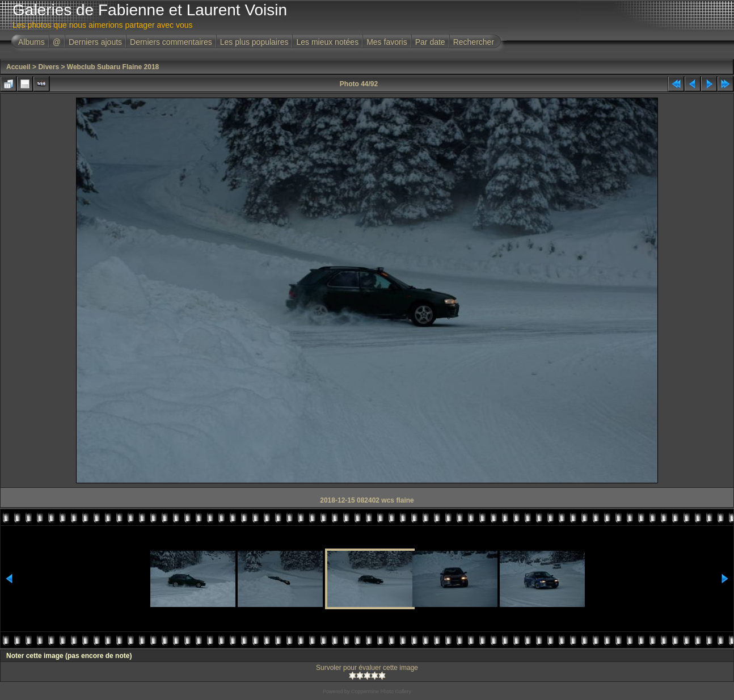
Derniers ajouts (95, 42)
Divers (48, 67)
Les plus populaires (254, 42)
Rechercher (474, 42)
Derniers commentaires (171, 42)
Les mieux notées (327, 42)
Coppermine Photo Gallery (381, 691)
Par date (430, 42)
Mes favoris (387, 42)
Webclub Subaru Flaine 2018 (113, 67)
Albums (31, 42)
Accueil (18, 67)
